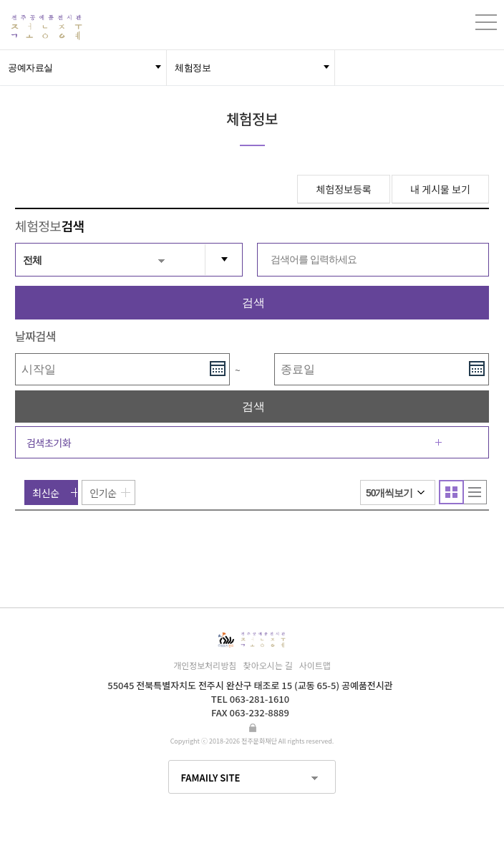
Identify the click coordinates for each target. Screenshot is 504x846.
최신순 (45, 493)
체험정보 (193, 68)
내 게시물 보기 (440, 189)
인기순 (103, 493)
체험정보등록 (343, 189)
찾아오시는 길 (268, 665)
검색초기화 (49, 443)
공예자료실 (30, 68)
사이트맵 (315, 665)
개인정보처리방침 (205, 665)
